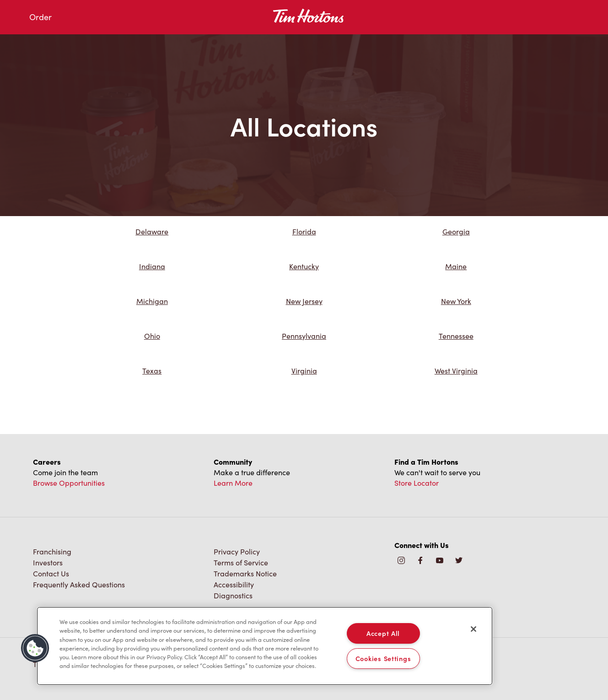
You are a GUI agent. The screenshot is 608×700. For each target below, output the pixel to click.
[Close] (473, 629)
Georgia (456, 231)
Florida (304, 231)
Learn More (233, 483)
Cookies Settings (383, 658)
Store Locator (417, 483)
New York (456, 301)
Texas (152, 371)
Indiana (152, 266)
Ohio (152, 336)
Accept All (383, 633)
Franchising (52, 551)
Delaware (152, 231)
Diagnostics (233, 595)
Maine (456, 266)
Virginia (304, 371)
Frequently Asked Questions (79, 584)
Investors (48, 562)
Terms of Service (241, 562)
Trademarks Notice (245, 573)
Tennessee (456, 336)
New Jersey (304, 301)
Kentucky (304, 266)
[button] (35, 648)
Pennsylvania (304, 336)
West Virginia (456, 371)
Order (40, 17)
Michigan (152, 301)
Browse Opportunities (69, 483)
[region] (265, 646)
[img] (459, 561)
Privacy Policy (237, 551)
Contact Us (51, 573)
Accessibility (234, 584)
